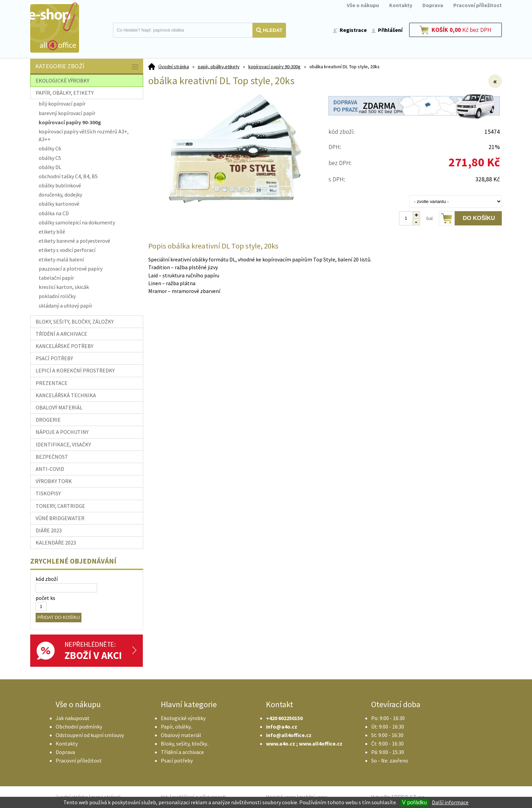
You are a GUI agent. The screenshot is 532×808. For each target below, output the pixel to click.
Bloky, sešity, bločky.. (185, 743)
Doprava (433, 5)
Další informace (450, 802)
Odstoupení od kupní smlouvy (90, 735)
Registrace (353, 30)
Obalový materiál (181, 735)
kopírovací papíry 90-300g (274, 67)
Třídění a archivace (182, 752)
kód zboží (47, 579)
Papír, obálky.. (177, 727)
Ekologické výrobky (183, 718)
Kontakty (401, 5)
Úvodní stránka (174, 67)
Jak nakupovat (73, 718)
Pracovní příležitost (478, 5)
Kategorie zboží (88, 67)
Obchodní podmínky (79, 727)
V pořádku (414, 802)
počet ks (45, 598)
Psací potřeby (177, 760)
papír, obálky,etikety (219, 67)
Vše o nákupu (363, 5)
